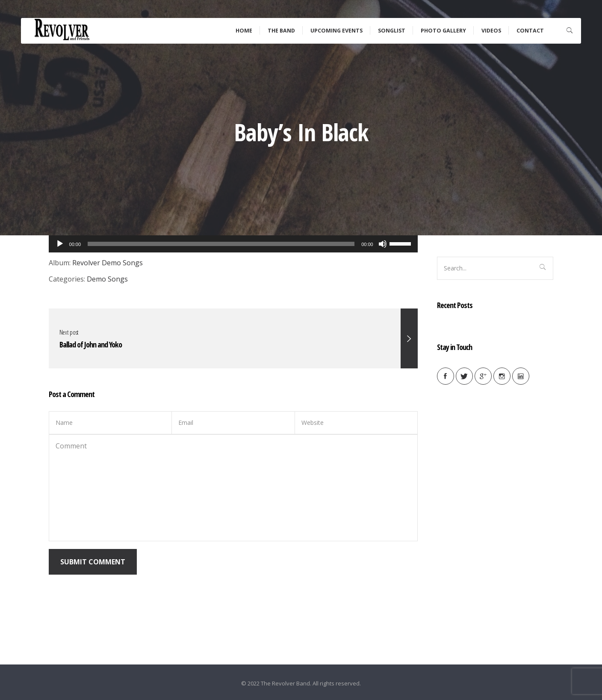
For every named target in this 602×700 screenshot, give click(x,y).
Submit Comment (93, 562)
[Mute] (383, 244)
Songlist (392, 31)
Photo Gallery (443, 31)
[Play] (60, 244)
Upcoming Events (336, 31)
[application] (233, 244)
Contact (530, 31)
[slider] (401, 243)
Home (244, 31)
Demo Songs (107, 279)
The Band (281, 31)
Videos (491, 31)
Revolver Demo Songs (108, 263)
